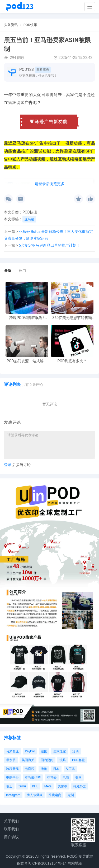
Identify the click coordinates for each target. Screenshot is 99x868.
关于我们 (11, 821)
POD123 (27, 69)
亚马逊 (29, 219)
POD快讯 (30, 25)
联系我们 (11, 829)
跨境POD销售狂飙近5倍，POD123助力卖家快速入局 (27, 318)
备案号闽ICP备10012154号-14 (42, 863)
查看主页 (43, 69)
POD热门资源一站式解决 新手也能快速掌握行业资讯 (27, 361)
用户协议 (11, 837)
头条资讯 (11, 25)
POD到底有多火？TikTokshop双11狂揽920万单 (72, 361)
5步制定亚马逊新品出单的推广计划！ (49, 245)
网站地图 (75, 863)
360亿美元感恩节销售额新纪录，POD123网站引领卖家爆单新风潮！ (72, 318)
